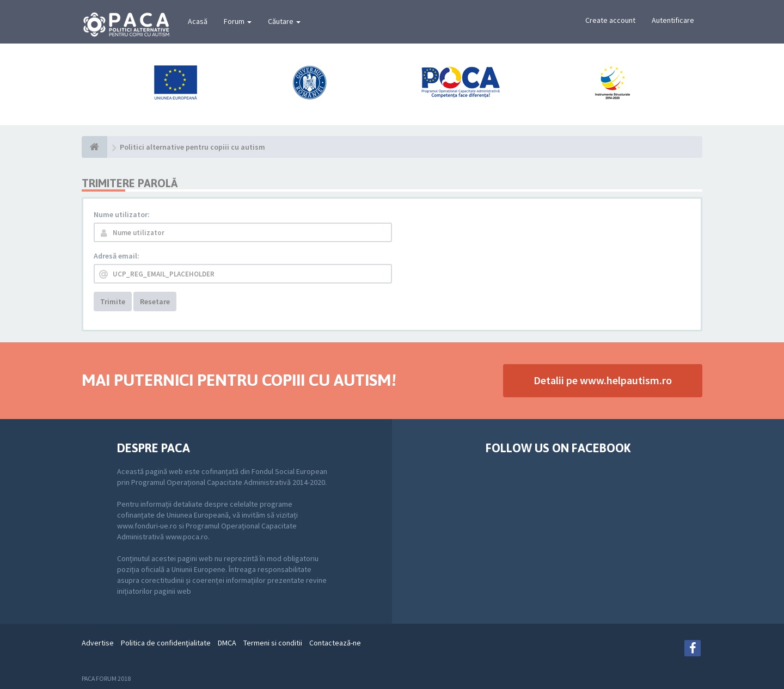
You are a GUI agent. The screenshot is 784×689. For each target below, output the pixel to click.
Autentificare (673, 20)
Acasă (198, 21)
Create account (610, 20)
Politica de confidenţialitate (166, 643)
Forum (238, 21)
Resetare (155, 302)
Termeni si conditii (273, 643)
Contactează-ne (335, 643)
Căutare (284, 21)
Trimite (113, 302)
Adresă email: (117, 256)
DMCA (227, 643)
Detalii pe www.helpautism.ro (603, 380)
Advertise (98, 643)
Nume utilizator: (122, 214)
